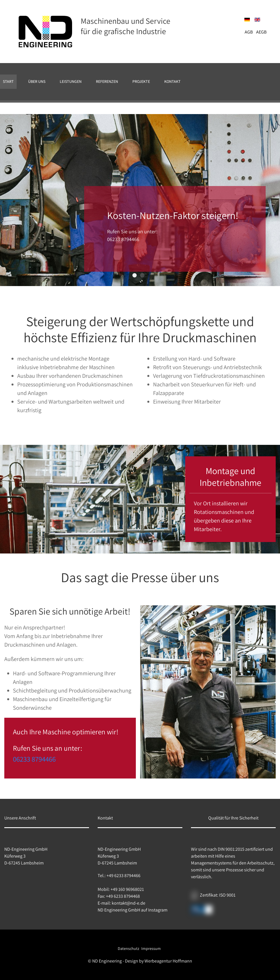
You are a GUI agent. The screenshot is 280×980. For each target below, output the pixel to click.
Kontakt (172, 81)
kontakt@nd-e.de (129, 903)
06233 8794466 (34, 759)
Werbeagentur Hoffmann (168, 961)
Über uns (37, 81)
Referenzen (107, 81)
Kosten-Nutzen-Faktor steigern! (137, 276)
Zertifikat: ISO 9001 (218, 895)
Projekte (141, 81)
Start (8, 81)
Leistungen (71, 81)
